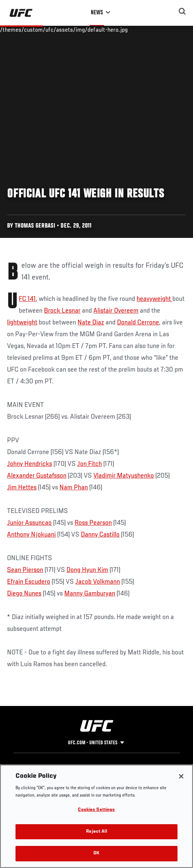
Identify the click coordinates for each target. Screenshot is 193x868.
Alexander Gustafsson (37, 476)
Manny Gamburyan (90, 594)
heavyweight (154, 299)
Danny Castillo (100, 535)
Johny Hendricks (30, 464)
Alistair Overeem (116, 311)
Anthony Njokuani (31, 535)
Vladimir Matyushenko (124, 476)
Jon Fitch (89, 464)
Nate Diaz (91, 323)
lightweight (22, 323)
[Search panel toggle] (182, 11)
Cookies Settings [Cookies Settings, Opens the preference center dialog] (96, 810)
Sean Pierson (25, 570)
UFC (23, 299)
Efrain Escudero (29, 582)
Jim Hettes (22, 488)
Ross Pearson (93, 523)
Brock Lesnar (62, 311)
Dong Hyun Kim (87, 570)
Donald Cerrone (138, 323)
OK (96, 853)
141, (32, 299)
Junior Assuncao (29, 523)
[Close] (181, 776)
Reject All (96, 832)
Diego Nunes (24, 594)
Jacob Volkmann (98, 582)
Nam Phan (74, 488)
